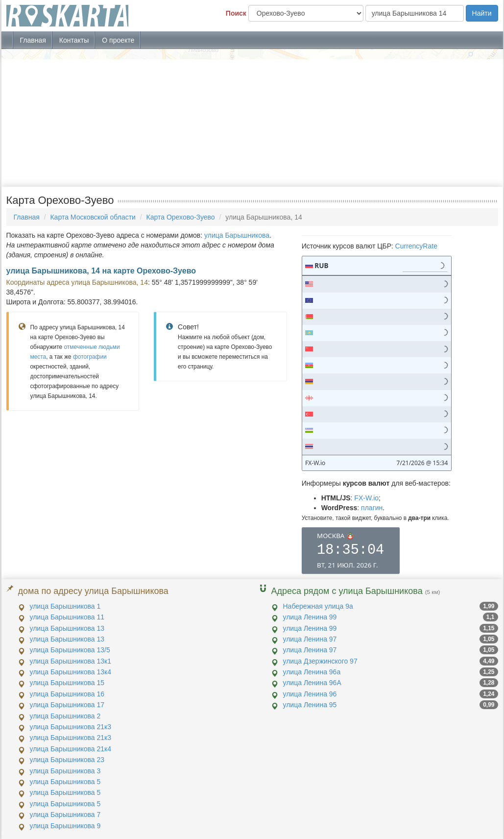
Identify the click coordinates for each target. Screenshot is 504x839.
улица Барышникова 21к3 (71, 727)
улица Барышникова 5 (65, 782)
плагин (372, 508)
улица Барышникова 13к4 (71, 672)
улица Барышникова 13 (67, 628)
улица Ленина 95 (310, 705)
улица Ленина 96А (312, 683)
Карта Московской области (93, 217)
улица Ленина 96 (310, 694)
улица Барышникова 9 (65, 826)
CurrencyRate (416, 246)
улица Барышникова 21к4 (71, 749)
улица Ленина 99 (310, 617)
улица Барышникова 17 (67, 705)
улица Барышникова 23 (67, 760)
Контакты (74, 40)
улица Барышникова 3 (65, 771)
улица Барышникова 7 (65, 814)
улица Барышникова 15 (67, 683)
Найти (482, 13)
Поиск (236, 13)
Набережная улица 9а (318, 606)
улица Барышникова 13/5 (70, 650)
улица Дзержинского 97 (320, 661)
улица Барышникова (237, 235)
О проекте (118, 40)
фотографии (90, 357)
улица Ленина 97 (310, 639)
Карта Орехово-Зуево (181, 217)
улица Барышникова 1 (65, 606)
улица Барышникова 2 (65, 716)
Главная (33, 40)
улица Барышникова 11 (67, 617)
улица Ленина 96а (312, 672)
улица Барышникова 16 (67, 694)
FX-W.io (366, 498)
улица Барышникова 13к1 (71, 661)
